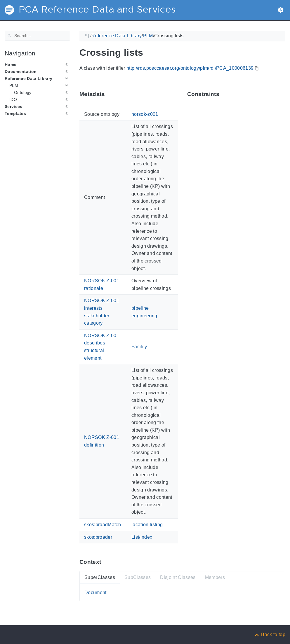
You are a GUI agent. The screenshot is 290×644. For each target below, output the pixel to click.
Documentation (21, 71)
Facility (139, 347)
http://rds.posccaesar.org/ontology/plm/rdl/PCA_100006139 (190, 68)
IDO (13, 99)
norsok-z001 (145, 114)
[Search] (37, 36)
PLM (14, 85)
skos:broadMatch (103, 525)
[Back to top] (270, 635)
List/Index (142, 537)
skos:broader (98, 537)
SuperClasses (100, 577)
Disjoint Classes (178, 577)
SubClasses (138, 577)
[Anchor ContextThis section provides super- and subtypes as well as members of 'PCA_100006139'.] (105, 562)
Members (215, 577)
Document (95, 593)
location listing (147, 525)
